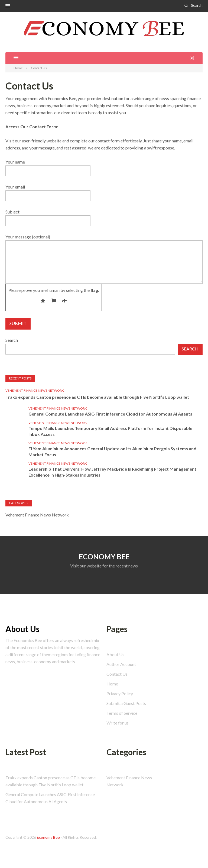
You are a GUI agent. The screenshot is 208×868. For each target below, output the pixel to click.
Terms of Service (122, 713)
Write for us (118, 723)
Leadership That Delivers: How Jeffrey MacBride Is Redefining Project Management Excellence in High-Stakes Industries (112, 472)
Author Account (121, 664)
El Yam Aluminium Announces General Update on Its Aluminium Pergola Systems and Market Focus (112, 451)
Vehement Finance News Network (35, 390)
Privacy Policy (120, 693)
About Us (115, 654)
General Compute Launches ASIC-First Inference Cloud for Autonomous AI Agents (110, 414)
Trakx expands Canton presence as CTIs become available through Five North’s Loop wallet (97, 397)
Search (197, 5)
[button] (8, 6)
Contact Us (117, 674)
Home (112, 684)
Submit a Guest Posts (126, 703)
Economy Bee (48, 837)
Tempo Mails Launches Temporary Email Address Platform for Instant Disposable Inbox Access (110, 431)
